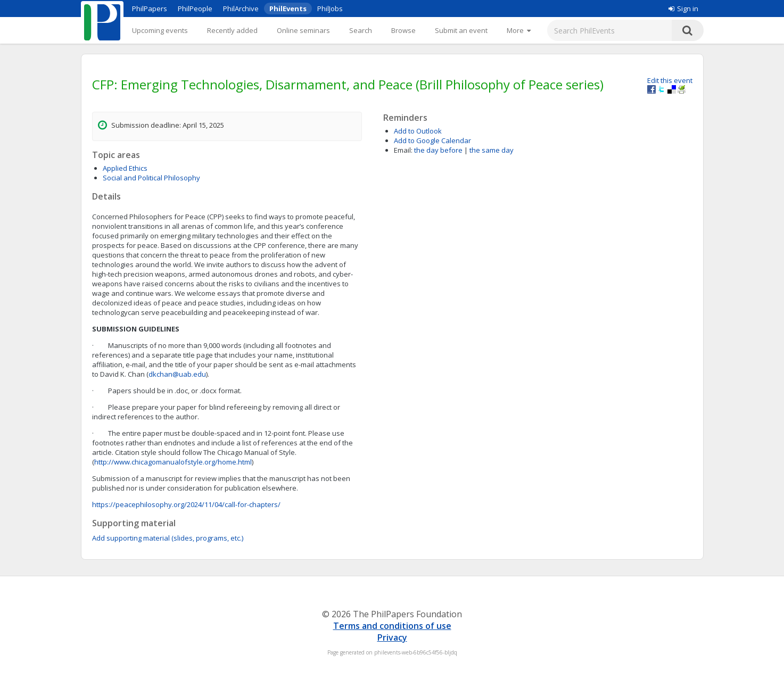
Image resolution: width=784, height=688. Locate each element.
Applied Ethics (125, 168)
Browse (403, 30)
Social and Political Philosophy (151, 178)
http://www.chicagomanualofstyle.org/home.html (173, 462)
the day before (438, 150)
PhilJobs (330, 9)
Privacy (392, 637)
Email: (403, 150)
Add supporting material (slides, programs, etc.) (168, 538)
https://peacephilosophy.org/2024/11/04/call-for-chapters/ (186, 504)
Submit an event (461, 30)
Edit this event (670, 80)
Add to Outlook (418, 131)
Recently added (232, 30)
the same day (492, 150)
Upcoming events (160, 30)
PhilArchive (241, 9)
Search (361, 30)
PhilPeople (195, 9)
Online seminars (303, 30)
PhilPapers (150, 9)
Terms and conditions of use (392, 626)
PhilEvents (288, 9)
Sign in (683, 9)
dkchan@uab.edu (177, 374)
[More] (519, 30)
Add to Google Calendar (432, 140)
